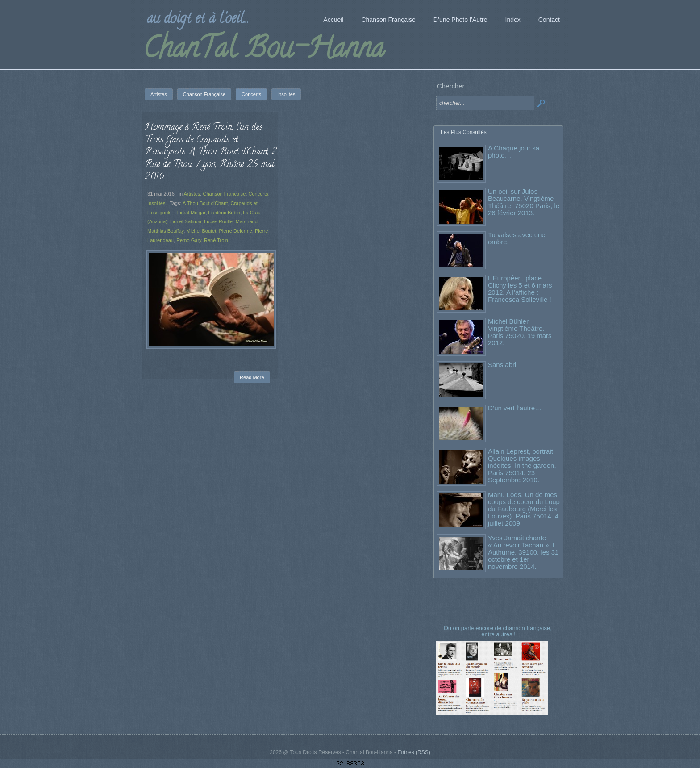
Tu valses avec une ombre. (517, 238)
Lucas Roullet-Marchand (231, 221)
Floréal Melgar (190, 213)
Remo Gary (189, 240)
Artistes (192, 194)
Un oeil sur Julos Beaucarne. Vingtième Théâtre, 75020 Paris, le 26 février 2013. (524, 202)
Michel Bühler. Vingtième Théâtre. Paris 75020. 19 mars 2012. (520, 332)
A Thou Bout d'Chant (205, 203)
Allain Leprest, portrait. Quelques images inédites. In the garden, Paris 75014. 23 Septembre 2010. (522, 465)
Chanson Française (224, 194)
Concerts (258, 194)
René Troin (216, 240)
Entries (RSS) (414, 752)
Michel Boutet (201, 231)
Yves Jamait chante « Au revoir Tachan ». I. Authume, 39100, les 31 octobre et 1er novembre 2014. (523, 552)
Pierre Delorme (235, 231)
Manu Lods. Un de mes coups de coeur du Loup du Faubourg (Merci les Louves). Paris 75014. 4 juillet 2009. (524, 509)
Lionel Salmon (186, 221)
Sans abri (502, 365)
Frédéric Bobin (224, 213)
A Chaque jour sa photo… (514, 152)
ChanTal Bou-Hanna (264, 51)
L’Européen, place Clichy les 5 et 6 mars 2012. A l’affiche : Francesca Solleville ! (520, 289)
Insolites (156, 203)
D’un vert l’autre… (515, 408)
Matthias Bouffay (165, 231)
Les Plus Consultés (464, 132)
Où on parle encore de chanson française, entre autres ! (499, 631)
